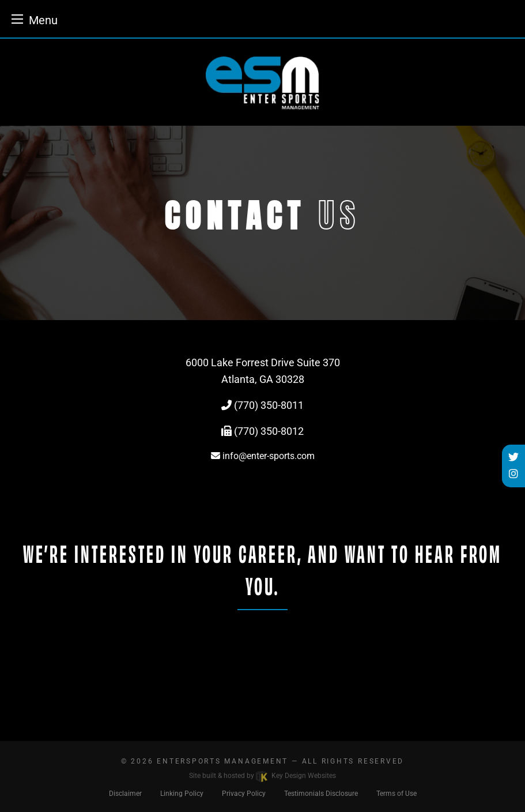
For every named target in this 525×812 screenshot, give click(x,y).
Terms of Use (396, 794)
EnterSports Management (222, 761)
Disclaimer (125, 794)
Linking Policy (182, 794)
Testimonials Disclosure (321, 794)
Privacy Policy (244, 794)
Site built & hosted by (262, 776)
